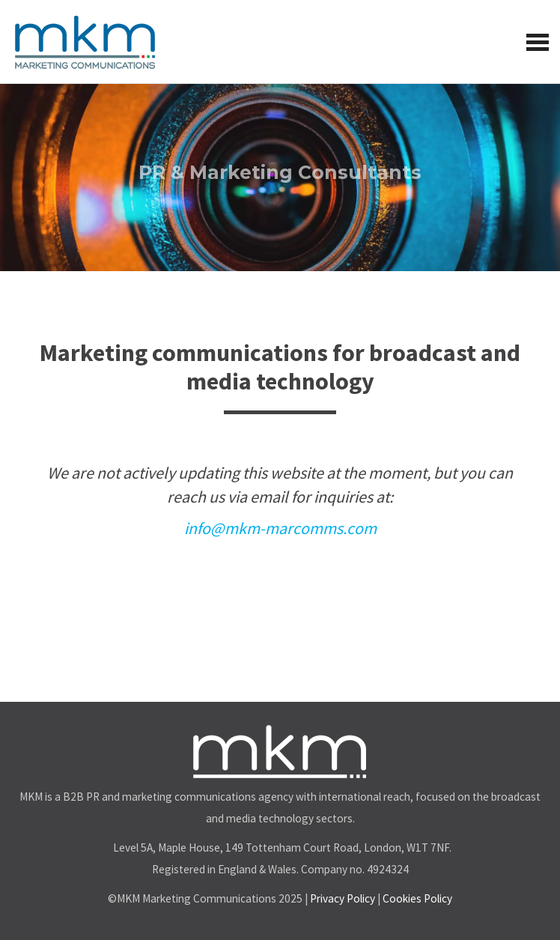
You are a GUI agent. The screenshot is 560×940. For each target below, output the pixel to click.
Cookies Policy (417, 898)
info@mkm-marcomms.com (280, 528)
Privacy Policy (343, 898)
